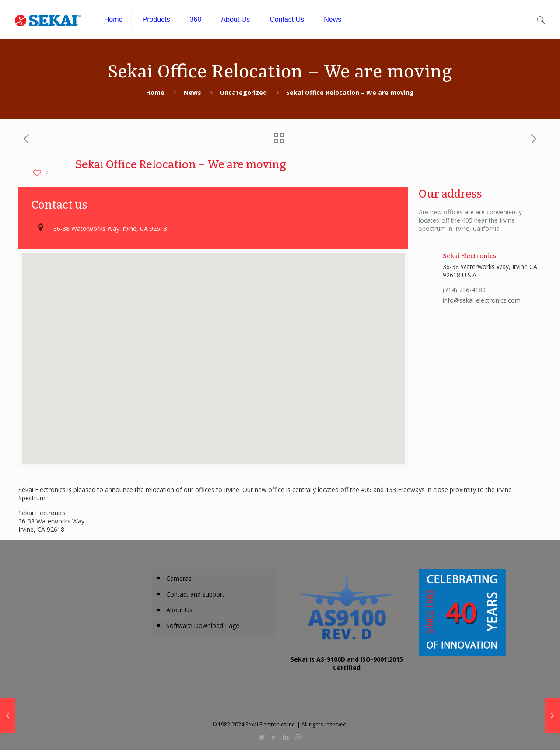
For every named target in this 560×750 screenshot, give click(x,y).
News (192, 92)
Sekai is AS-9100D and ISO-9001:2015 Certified (347, 663)
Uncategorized (243, 92)
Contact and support (195, 594)
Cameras (179, 578)
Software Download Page (203, 626)
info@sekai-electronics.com (482, 300)
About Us (179, 610)
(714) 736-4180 (464, 290)
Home (155, 92)
